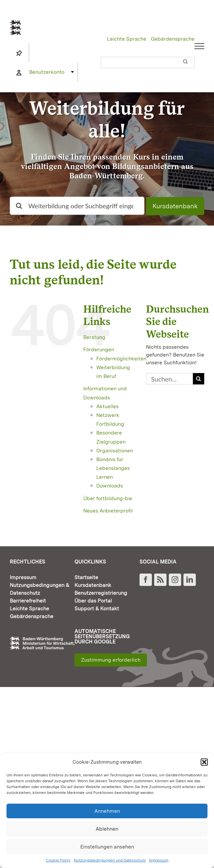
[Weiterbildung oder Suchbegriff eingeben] (77, 206)
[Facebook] (146, 580)
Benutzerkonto (47, 72)
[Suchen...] (169, 379)
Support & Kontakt (97, 609)
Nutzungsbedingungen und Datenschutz (110, 860)
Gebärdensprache (173, 39)
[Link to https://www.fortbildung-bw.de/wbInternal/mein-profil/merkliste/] (19, 53)
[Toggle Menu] (200, 46)
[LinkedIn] (190, 580)
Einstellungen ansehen (107, 847)
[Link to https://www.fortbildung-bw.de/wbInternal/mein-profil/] (19, 73)
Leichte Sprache (127, 39)
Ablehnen (107, 829)
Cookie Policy (58, 860)
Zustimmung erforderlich (111, 660)
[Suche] (19, 206)
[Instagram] (175, 580)
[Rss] (160, 580)
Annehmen (107, 811)
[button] (204, 762)
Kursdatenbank (175, 206)
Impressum (159, 860)
